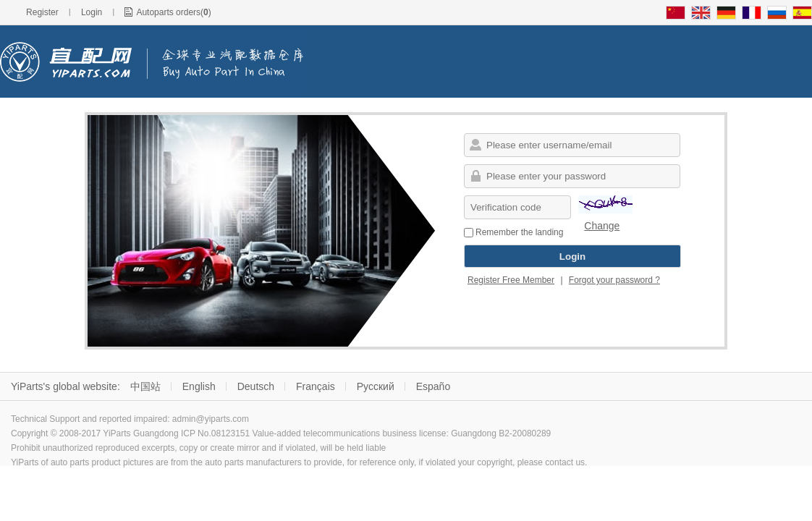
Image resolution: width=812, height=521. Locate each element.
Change (602, 226)
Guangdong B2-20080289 (501, 433)
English (199, 386)
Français (316, 386)
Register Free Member (511, 280)
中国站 (145, 386)
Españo (433, 386)
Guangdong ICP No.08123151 (191, 433)
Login (92, 12)
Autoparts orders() (173, 12)
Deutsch (256, 386)
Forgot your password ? (614, 280)
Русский (376, 386)
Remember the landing (513, 232)
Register (42, 12)
